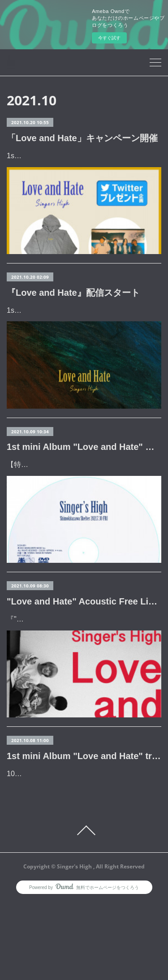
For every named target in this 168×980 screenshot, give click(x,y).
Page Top (84, 908)
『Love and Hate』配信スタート (73, 318)
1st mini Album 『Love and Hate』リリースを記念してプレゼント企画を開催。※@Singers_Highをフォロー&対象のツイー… (83, 169)
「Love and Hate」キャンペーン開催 (82, 138)
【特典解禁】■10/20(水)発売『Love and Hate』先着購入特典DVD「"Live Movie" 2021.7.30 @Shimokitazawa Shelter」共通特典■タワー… (83, 516)
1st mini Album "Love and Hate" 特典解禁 (84, 486)
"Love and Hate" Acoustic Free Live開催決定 (84, 666)
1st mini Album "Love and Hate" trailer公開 (84, 820)
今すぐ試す (109, 38)
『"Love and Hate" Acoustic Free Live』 (70, 684)
